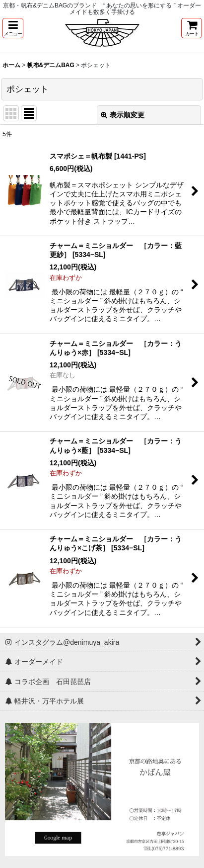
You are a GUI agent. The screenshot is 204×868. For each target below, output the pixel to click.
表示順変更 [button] (123, 115)
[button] (13, 28)
